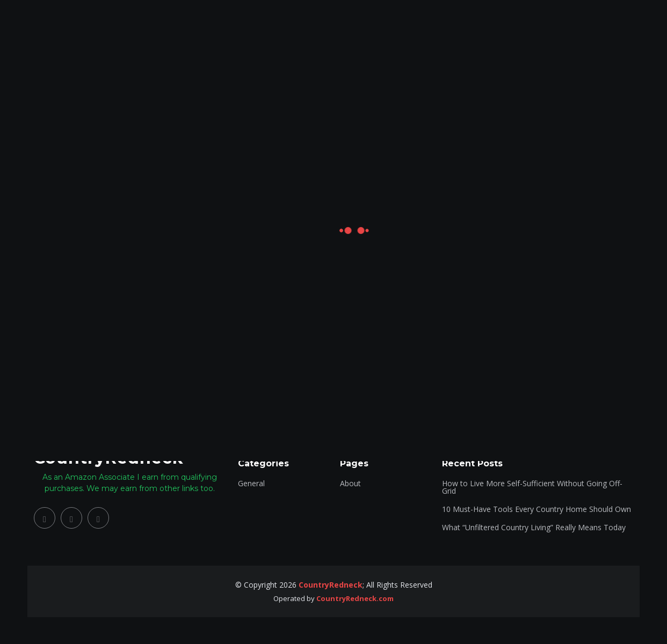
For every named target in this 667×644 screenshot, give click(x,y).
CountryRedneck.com (355, 598)
